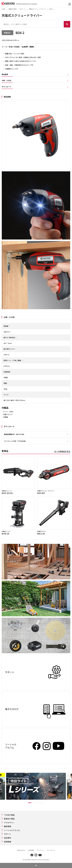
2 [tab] (34, 803)
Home (4, 9)
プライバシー (41, 850)
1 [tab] (30, 803)
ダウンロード (6, 87)
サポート (7, 834)
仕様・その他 (6, 81)
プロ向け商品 (9, 815)
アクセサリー (9, 823)
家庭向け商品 (13, 9)
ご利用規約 (31, 850)
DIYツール (23, 9)
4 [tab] (42, 803)
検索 (67, 24)
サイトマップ (51, 850)
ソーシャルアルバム (12, 830)
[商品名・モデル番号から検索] (33, 24)
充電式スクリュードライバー (38, 9)
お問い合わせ (21, 850)
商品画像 (5, 74)
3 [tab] (38, 803)
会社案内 (7, 838)
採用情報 (7, 842)
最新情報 (7, 826)
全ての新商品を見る (62, 451)
